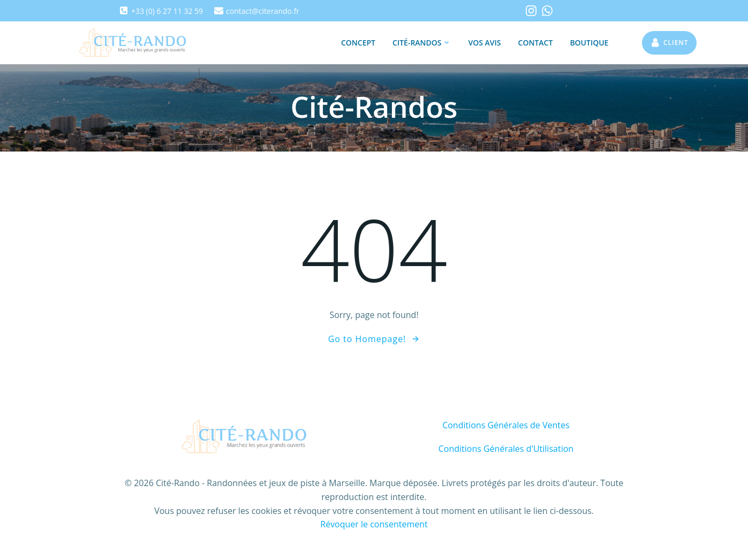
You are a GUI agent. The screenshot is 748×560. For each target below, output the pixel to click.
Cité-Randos (422, 43)
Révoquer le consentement (374, 524)
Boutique (589, 43)
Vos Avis (485, 43)
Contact (536, 43)
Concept (358, 43)
